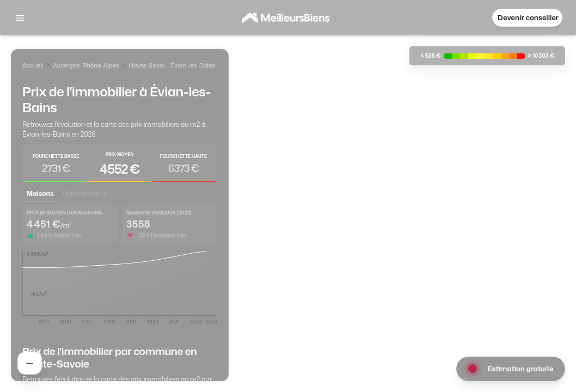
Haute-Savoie (148, 65)
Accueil (33, 65)
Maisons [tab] (40, 194)
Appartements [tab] (85, 193)
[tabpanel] (120, 268)
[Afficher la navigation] (20, 18)
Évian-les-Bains (193, 65)
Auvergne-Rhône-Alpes (86, 65)
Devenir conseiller (528, 17)
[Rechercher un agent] (30, 363)
